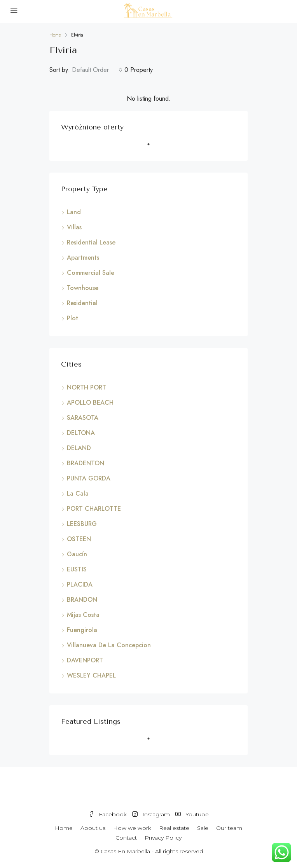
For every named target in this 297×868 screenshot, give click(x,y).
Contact (126, 838)
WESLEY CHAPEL (91, 675)
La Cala (78, 493)
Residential (82, 303)
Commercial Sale (91, 273)
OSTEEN (79, 539)
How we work (132, 828)
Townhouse (83, 288)
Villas (74, 227)
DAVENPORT (85, 660)
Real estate (174, 828)
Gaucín (77, 554)
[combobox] (97, 70)
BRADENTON (86, 463)
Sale (203, 828)
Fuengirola (82, 630)
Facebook (108, 814)
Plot (73, 318)
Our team (229, 828)
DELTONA (81, 433)
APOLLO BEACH (90, 403)
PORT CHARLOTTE (94, 509)
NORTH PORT (86, 387)
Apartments (83, 258)
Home (64, 828)
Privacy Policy (163, 838)
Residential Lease (91, 242)
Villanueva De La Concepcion (109, 645)
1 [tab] (152, 147)
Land (74, 212)
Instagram (151, 814)
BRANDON (82, 600)
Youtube (192, 814)
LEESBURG (82, 524)
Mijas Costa (83, 615)
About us (93, 828)
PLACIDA (80, 584)
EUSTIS (77, 569)
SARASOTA (83, 418)
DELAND (79, 448)
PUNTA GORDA (89, 478)
